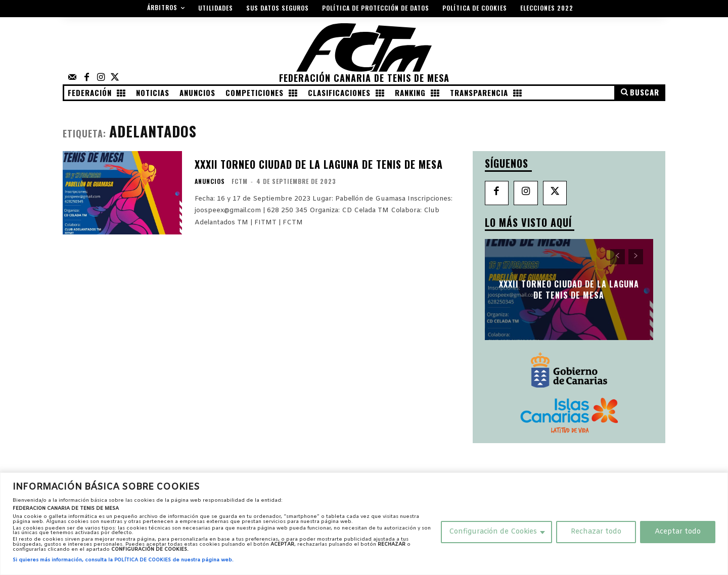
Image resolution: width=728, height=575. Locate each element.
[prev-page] (618, 257)
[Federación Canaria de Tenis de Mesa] (364, 55)
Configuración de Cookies (493, 532)
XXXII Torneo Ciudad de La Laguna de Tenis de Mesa (319, 164)
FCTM (240, 181)
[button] (639, 92)
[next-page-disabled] (636, 257)
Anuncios (210, 181)
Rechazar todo (596, 532)
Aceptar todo (678, 532)
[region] (364, 524)
